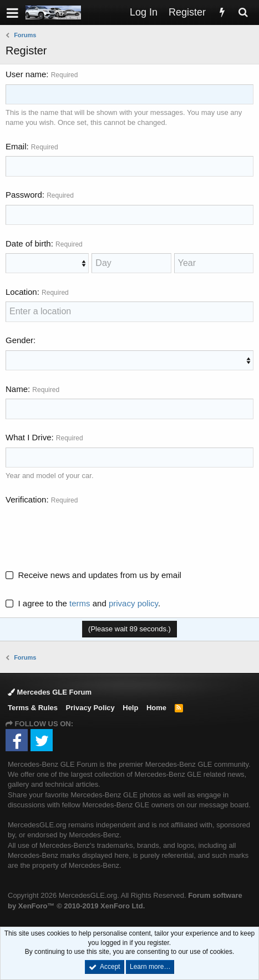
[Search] (243, 12)
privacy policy (133, 603)
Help (130, 708)
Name (17, 389)
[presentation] (90, 531)
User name (26, 74)
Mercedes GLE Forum (50, 692)
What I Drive (29, 437)
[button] (12, 12)
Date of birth (28, 243)
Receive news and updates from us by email (100, 575)
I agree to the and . (83, 603)
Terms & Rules (33, 708)
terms (80, 603)
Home (156, 708)
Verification (26, 499)
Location (21, 292)
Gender (19, 340)
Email (16, 146)
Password (24, 195)
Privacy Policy (90, 708)
